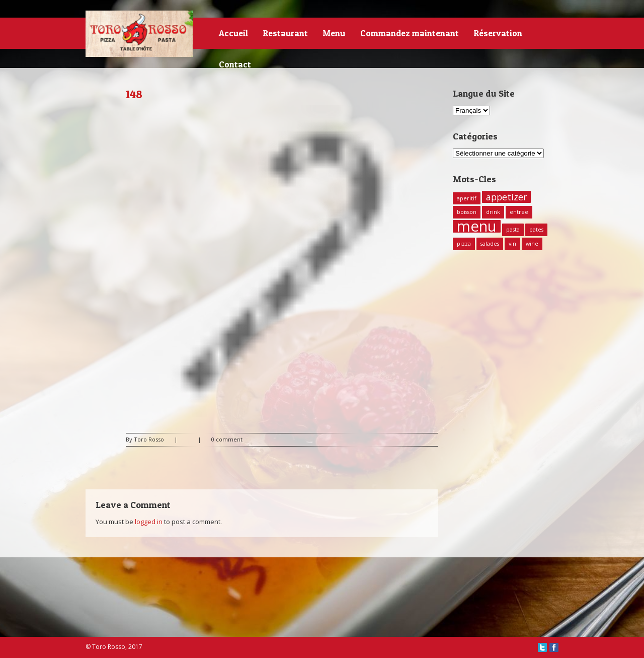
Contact (235, 64)
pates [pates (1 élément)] (536, 230)
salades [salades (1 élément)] (490, 244)
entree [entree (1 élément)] (519, 212)
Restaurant (286, 33)
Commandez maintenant (410, 33)
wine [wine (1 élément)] (532, 244)
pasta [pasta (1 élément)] (513, 230)
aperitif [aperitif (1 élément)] (467, 198)
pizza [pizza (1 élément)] (464, 244)
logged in (149, 522)
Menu (334, 33)
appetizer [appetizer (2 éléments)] (506, 197)
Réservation (498, 33)
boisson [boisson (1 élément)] (467, 212)
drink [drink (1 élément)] (493, 212)
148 (134, 94)
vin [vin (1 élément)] (512, 244)
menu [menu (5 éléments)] (477, 226)
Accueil (233, 33)
